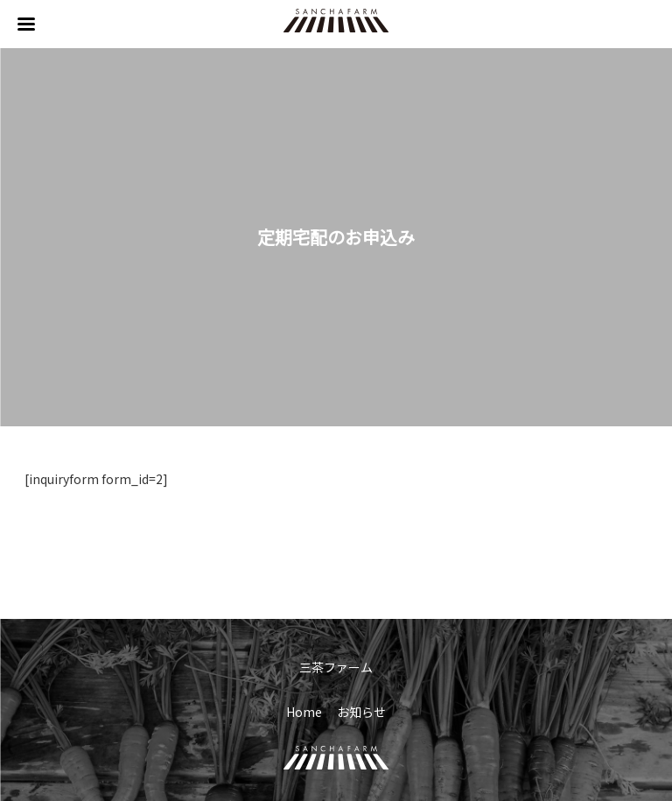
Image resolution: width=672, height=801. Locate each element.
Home (304, 712)
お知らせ (361, 712)
